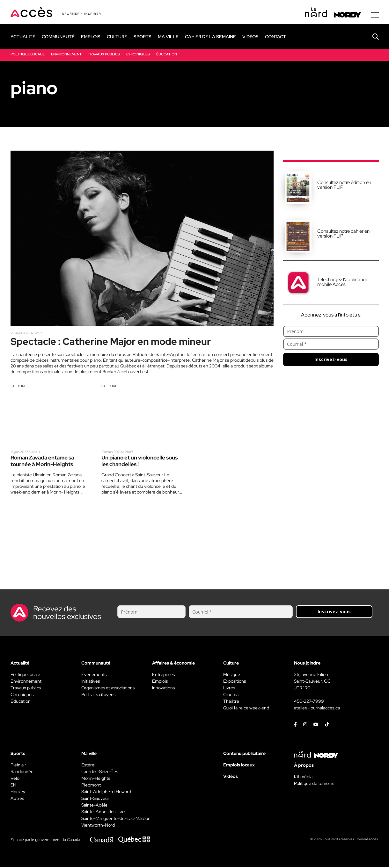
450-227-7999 (309, 702)
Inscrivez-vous (331, 360)
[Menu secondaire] (375, 16)
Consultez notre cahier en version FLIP (343, 234)
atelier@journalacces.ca (317, 709)
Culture (18, 387)
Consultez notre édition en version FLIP (344, 185)
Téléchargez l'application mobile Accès (343, 283)
